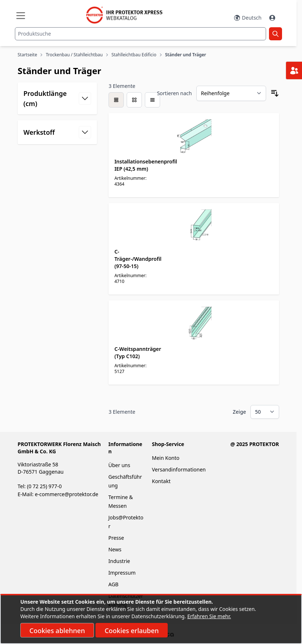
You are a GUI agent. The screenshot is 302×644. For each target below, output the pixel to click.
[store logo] (128, 15)
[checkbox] (116, 100)
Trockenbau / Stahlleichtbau (74, 55)
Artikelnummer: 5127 (130, 368)
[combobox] (140, 34)
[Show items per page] (265, 412)
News (115, 549)
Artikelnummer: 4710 (130, 278)
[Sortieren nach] (231, 93)
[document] (151, 619)
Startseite (28, 55)
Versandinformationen (179, 469)
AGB (113, 584)
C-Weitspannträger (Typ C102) (138, 353)
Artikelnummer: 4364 (130, 181)
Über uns (120, 465)
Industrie (119, 561)
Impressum (122, 573)
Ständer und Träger (186, 55)
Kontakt (161, 481)
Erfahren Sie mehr (209, 616)
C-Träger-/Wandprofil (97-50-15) (138, 259)
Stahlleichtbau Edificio (134, 55)
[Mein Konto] (273, 18)
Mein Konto (166, 458)
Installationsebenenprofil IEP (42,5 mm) (146, 165)
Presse (116, 538)
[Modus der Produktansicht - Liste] (134, 100)
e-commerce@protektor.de (67, 494)
